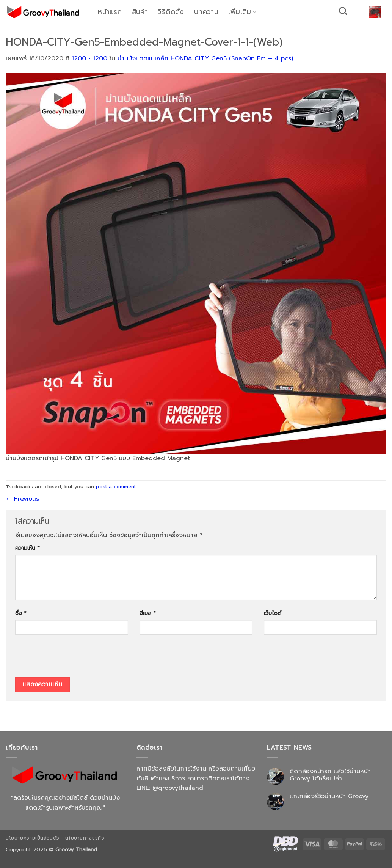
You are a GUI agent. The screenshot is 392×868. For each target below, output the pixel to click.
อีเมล (148, 613)
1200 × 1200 (89, 58)
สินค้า (140, 12)
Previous (22, 499)
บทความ (206, 12)
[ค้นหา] (343, 11)
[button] (375, 12)
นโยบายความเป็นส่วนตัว (33, 838)
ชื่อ (21, 613)
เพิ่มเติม (242, 12)
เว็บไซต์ (273, 613)
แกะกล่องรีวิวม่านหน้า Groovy (329, 796)
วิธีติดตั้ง (171, 12)
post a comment (116, 487)
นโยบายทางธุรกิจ (85, 838)
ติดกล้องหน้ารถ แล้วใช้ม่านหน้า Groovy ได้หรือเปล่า (330, 775)
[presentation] (73, 659)
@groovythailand (178, 788)
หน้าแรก (110, 12)
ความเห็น (27, 548)
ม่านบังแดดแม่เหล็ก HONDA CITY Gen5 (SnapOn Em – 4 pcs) (205, 58)
